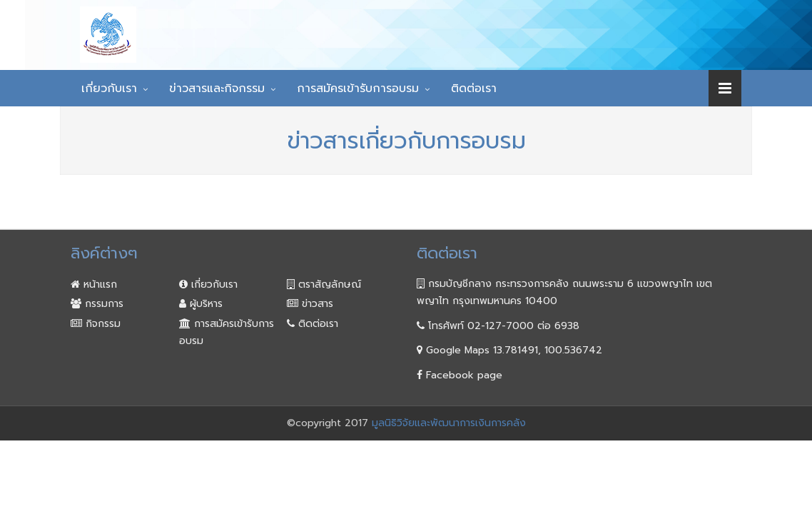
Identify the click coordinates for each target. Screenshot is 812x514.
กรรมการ (97, 304)
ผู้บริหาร (201, 304)
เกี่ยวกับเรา (109, 89)
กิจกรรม (96, 324)
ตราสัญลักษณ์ (324, 284)
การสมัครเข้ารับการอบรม (358, 89)
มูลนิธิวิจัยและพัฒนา (321, 24)
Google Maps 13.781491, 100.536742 (509, 350)
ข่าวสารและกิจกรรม (217, 89)
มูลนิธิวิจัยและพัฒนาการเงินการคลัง (449, 423)
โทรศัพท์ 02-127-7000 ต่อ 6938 (498, 326)
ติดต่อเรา (474, 89)
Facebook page (460, 375)
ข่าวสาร (310, 304)
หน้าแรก (94, 284)
